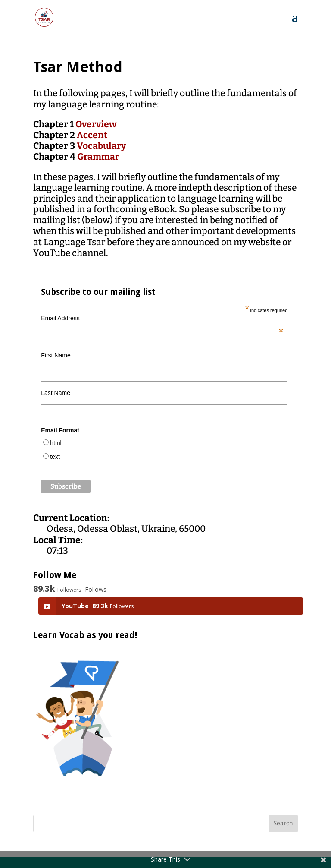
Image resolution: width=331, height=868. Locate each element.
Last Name (56, 393)
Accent (92, 135)
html (56, 443)
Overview (96, 124)
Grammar (98, 157)
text (55, 457)
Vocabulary (101, 146)
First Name (56, 355)
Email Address (162, 318)
